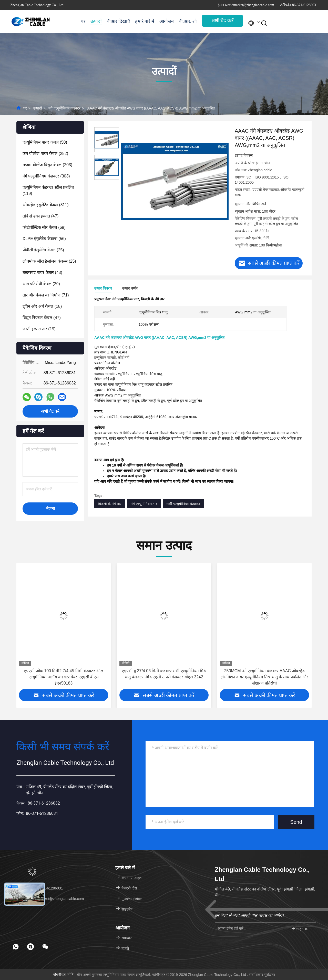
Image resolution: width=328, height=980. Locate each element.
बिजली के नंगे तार (110, 504)
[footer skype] (30, 947)
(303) (46, 176)
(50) (45, 142)
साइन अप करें (301, 929)
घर (83, 21)
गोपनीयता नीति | (65, 975)
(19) (39, 329)
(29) (41, 284)
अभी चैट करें (222, 21)
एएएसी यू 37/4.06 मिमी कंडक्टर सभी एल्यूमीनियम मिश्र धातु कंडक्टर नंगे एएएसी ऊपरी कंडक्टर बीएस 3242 (164, 674)
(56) (44, 239)
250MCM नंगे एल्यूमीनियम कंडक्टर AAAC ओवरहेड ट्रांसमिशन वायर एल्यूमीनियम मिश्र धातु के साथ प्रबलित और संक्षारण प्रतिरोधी (265, 677)
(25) (43, 250)
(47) (40, 216)
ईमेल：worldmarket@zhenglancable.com (49, 899)
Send (296, 822)
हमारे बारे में (145, 21)
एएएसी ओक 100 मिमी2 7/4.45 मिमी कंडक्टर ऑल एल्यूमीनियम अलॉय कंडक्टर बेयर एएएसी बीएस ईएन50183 (63, 677)
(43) (42, 273)
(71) (46, 295)
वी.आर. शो (188, 21)
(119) (48, 190)
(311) (46, 205)
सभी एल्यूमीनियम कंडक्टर (183, 504)
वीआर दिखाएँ (118, 21)
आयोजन (167, 21)
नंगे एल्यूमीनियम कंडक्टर (64, 108)
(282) (45, 154)
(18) (42, 306)
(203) (47, 165)
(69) (44, 227)
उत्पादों (96, 21)
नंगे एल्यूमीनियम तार (144, 504)
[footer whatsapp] (16, 947)
